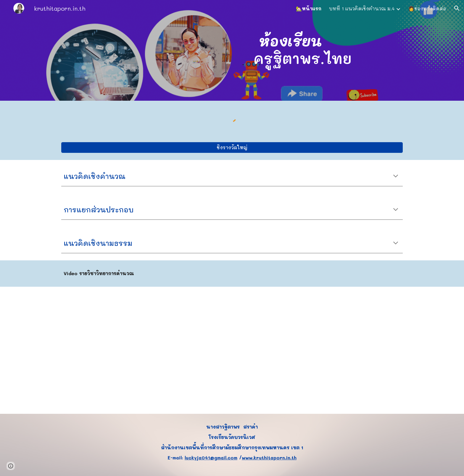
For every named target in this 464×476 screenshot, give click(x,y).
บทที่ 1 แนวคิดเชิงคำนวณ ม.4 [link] (362, 8)
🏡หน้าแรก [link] (309, 8)
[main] (290, 51)
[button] (457, 8)
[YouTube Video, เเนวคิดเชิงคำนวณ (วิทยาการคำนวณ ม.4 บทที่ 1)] (232, 350)
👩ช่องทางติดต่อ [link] (427, 8)
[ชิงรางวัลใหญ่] (232, 147)
